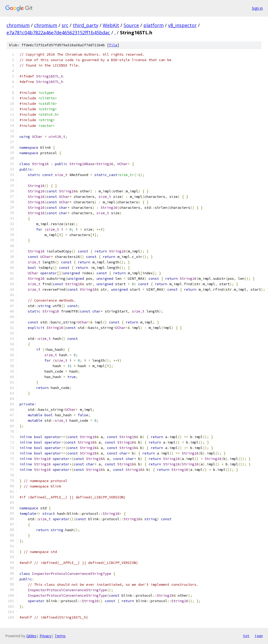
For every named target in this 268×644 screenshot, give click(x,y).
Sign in (257, 8)
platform (154, 25)
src (65, 25)
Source (131, 25)
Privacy (46, 636)
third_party (86, 25)
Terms (60, 636)
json (259, 636)
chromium (18, 25)
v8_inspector (182, 25)
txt (246, 636)
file (113, 45)
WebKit (111, 25)
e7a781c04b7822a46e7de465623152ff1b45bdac (58, 32)
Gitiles (31, 636)
